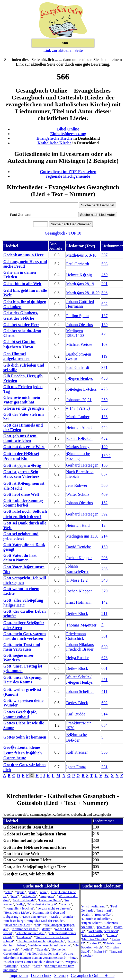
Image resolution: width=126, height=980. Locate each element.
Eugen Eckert (91, 923)
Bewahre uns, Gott (17, 925)
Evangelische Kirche (55, 138)
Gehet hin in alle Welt (22, 284)
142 (104, 602)
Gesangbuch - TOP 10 (63, 233)
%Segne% (29, 896)
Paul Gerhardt (78, 264)
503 (104, 264)
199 (104, 447)
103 (104, 344)
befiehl (27, 949)
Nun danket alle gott (42, 904)
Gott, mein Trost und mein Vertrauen (22, 647)
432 (104, 438)
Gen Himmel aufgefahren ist (16, 356)
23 (103, 333)
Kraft (54, 917)
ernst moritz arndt (94, 906)
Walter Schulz (78, 494)
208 (104, 558)
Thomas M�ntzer (81, 625)
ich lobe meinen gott (30, 933)
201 (104, 284)
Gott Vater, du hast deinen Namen (20, 558)
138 (104, 417)
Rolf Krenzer (77, 752)
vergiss (71, 962)
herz (73, 958)
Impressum (19, 976)
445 (104, 427)
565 (104, 752)
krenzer (112, 935)
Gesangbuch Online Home (93, 976)
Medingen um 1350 (82, 536)
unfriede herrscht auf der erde (50, 945)
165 (104, 465)
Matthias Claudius (94, 939)
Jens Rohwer (77, 485)
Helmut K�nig (79, 275)
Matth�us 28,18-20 (83, 293)
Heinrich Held (78, 525)
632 (104, 304)
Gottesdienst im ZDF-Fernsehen (68, 172)
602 (104, 703)
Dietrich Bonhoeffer (96, 919)
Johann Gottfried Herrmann (80, 304)
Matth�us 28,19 (80, 284)
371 (104, 367)
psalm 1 (94, 943)
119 (104, 356)
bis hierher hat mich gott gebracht (41, 941)
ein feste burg (14, 921)
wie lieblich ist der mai (42, 953)
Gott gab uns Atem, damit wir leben (20, 438)
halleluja (11, 966)
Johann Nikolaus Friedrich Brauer (80, 647)
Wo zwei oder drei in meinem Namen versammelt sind (39, 956)
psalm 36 (103, 927)
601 (104, 668)
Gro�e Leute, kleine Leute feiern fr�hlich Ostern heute (22, 753)
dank (32, 892)
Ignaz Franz (76, 767)
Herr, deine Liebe (17, 912)
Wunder (68, 917)
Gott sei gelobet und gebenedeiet (21, 536)
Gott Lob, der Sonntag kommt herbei (23, 503)
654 (104, 725)
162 (104, 503)
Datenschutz (41, 976)
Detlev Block (77, 614)
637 (104, 474)
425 (104, 389)
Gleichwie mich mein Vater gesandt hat (22, 400)
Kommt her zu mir (25, 929)
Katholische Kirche (55, 143)
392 (104, 514)
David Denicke (78, 547)
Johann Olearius (79, 325)
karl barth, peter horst (103, 931)
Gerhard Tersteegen (82, 465)
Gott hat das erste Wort (24, 447)
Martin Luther (78, 417)
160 (104, 547)
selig (20, 904)
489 (104, 275)
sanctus (66, 904)
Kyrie (21, 892)
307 (104, 255)
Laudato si (24, 937)
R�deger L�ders (81, 389)
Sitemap (61, 976)
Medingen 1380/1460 (75, 333)
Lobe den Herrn (50, 900)
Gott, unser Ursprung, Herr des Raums (23, 680)
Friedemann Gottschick (76, 636)
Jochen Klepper (79, 558)
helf (38, 925)
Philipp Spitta (77, 316)
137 (104, 316)
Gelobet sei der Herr (21, 325)
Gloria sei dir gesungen (24, 408)
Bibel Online (68, 129)
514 (104, 714)
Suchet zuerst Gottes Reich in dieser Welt (33, 962)
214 (104, 536)
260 (104, 400)
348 (104, 580)
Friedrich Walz (92, 935)
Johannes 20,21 (79, 400)
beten (8, 892)
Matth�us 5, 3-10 (81, 255)
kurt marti (104, 910)
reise (43, 892)
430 (104, 378)
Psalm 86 (100, 951)
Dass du (42, 949)
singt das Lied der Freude (45, 921)
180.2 (106, 456)
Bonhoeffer (103, 915)
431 (104, 680)
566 (104, 485)
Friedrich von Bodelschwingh (102, 945)
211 (104, 614)
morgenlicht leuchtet (19, 908)
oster (37, 966)
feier (14, 896)
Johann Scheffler (80, 691)
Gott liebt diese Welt (21, 494)
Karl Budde (76, 714)
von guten (47, 896)
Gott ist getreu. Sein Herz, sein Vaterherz (21, 474)
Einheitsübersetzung (68, 134)
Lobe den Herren (34, 917)
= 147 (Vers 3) (78, 408)
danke (46, 929)
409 (104, 494)
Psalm (86, 915)
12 (103, 525)
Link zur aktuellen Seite (63, 50)
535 (104, 408)
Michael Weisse (79, 344)
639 (104, 647)
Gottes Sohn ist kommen (25, 737)
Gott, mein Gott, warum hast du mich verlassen (25, 636)
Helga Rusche (78, 658)
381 (104, 636)
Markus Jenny (78, 447)
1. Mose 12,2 (77, 580)
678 (104, 658)
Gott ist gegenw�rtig (22, 465)
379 (104, 591)
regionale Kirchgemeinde (68, 176)
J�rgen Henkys (79, 378)
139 (104, 325)
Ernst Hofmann (79, 602)
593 (104, 293)
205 (104, 569)
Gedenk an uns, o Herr (23, 255)
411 (104, 691)
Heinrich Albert (79, 427)
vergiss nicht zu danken (54, 908)
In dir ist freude (24, 900)
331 (104, 767)
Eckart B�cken (79, 438)
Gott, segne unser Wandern (19, 658)
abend (25, 966)
